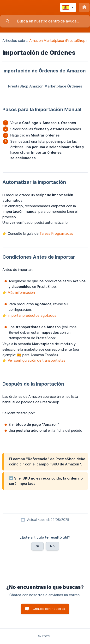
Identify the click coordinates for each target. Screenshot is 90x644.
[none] (68, 7)
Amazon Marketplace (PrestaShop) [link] (58, 41)
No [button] (52, 546)
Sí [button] (37, 546)
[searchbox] (45, 21)
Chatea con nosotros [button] (49, 609)
